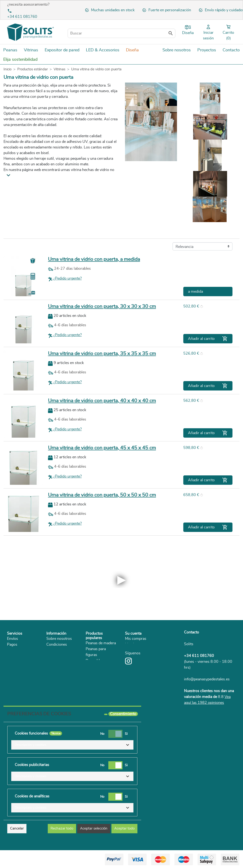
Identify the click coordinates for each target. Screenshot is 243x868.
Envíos (13, 639)
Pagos (12, 644)
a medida (195, 292)
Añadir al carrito (208, 339)
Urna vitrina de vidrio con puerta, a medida (94, 259)
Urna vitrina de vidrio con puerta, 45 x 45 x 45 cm (102, 448)
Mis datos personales (142, 650)
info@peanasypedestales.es (207, 679)
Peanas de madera (101, 643)
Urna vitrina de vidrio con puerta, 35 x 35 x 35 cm (102, 354)
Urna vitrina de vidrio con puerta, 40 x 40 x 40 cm (102, 401)
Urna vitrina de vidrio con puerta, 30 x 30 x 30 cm (102, 306)
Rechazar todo (62, 828)
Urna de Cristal (98, 690)
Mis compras (136, 639)
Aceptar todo (124, 828)
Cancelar (17, 828)
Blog (50, 680)
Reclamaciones (20, 674)
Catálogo (54, 674)
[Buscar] (121, 33)
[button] (72, 745)
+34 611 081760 (22, 17)
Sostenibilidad (58, 668)
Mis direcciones (138, 644)
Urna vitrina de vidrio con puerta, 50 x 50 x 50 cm (102, 495)
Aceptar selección (94, 828)
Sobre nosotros (59, 639)
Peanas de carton (100, 667)
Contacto (191, 632)
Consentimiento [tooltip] (123, 714)
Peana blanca (97, 661)
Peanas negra (97, 672)
